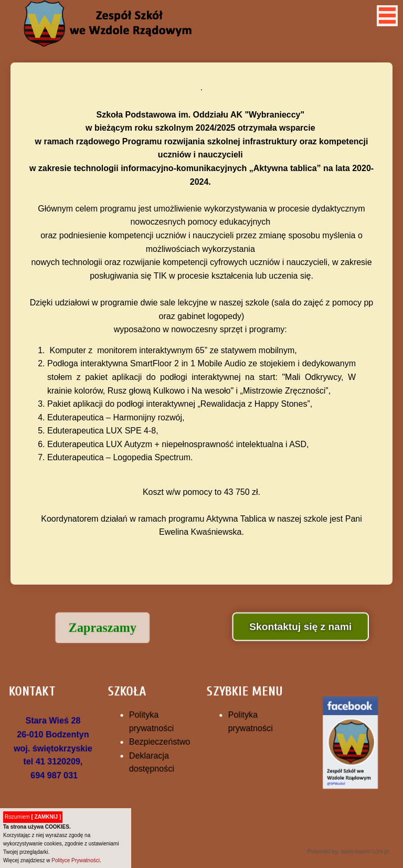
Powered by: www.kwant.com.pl (334, 840)
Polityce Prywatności (76, 860)
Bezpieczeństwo (164, 741)
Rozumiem (33, 817)
